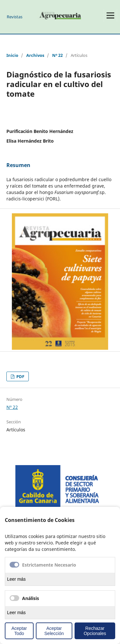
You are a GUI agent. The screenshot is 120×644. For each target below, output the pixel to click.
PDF (20, 376)
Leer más (16, 579)
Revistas (15, 17)
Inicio (12, 55)
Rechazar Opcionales (95, 631)
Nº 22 (57, 55)
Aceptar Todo (19, 631)
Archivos (35, 55)
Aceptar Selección (54, 631)
